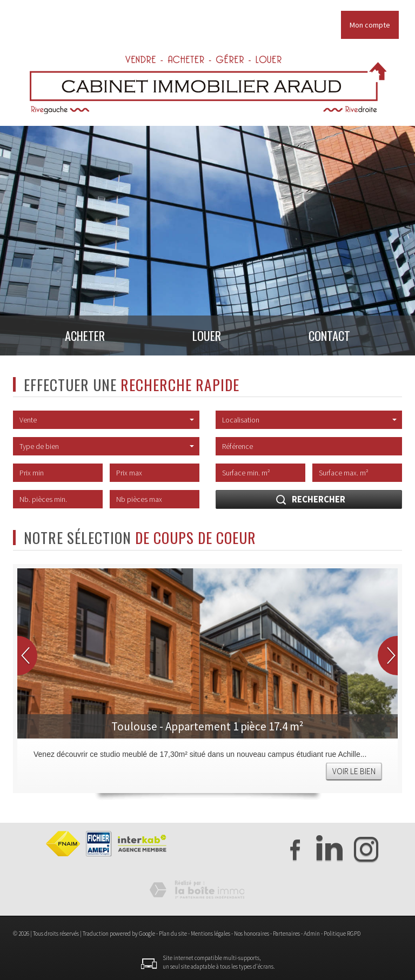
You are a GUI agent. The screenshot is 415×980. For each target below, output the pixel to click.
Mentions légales (210, 934)
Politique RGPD (342, 934)
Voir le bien (354, 771)
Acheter (76, 338)
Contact (339, 338)
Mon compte (370, 25)
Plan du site (173, 934)
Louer (207, 338)
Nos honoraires (252, 934)
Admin (312, 934)
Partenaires (286, 934)
